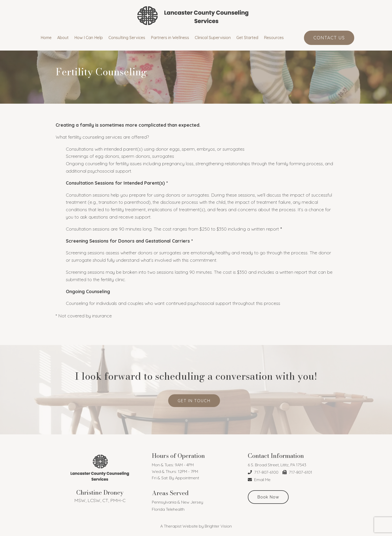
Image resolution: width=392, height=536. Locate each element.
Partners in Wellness (170, 38)
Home (46, 38)
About (63, 38)
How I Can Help (89, 38)
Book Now (268, 497)
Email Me (259, 480)
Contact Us (329, 38)
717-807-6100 (263, 472)
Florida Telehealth (168, 509)
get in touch (194, 401)
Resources (274, 38)
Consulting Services (127, 38)
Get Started (247, 38)
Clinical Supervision (213, 38)
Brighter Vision (218, 526)
